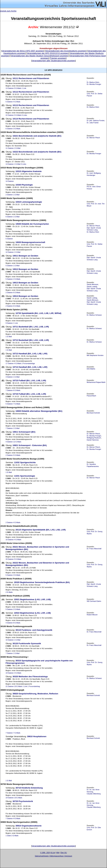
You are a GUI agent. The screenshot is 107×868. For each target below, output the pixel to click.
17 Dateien (10, 363)
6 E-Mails (17, 292)
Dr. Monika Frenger (94, 84)
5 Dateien (9, 102)
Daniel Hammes (93, 440)
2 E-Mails (17, 279)
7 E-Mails (17, 404)
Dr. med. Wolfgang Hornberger (94, 174)
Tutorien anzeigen (58, 58)
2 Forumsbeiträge (28, 363)
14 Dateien (10, 181)
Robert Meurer (92, 615)
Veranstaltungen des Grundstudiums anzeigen (66, 51)
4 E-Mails (17, 102)
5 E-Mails (18, 88)
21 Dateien (10, 686)
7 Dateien (9, 390)
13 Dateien (10, 88)
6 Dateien (9, 129)
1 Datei (8, 836)
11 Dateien (10, 148)
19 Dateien (10, 673)
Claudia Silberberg (94, 794)
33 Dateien (10, 559)
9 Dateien (9, 323)
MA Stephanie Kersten (95, 355)
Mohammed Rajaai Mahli (96, 382)
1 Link (24, 88)
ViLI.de (53, 853)
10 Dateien (10, 540)
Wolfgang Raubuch (94, 438)
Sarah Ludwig (92, 287)
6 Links (24, 115)
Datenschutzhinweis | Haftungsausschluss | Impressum (53, 856)
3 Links (24, 164)
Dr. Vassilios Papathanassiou (93, 465)
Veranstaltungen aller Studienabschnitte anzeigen (53, 61)
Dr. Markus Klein (93, 82)
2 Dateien (9, 195)
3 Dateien (9, 377)
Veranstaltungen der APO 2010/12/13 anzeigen (48, 53)
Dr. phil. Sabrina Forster (96, 120)
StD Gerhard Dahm (94, 601)
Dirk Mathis (91, 369)
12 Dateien (10, 252)
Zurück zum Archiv (8, 11)
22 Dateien (10, 115)
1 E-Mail (17, 148)
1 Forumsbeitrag (34, 686)
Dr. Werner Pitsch (93, 138)
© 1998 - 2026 (45, 853)
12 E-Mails (17, 442)
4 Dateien (9, 442)
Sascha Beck (57, 858)
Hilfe (58, 853)
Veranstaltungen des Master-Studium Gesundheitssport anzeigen (39, 56)
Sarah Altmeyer (92, 284)
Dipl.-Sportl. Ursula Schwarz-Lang (94, 229)
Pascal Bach (91, 396)
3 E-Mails (17, 129)
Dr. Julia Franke (93, 123)
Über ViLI (64, 853)
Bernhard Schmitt (93, 413)
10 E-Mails (18, 686)
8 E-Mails (17, 623)
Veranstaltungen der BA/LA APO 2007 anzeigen (23, 51)
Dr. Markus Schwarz (94, 315)
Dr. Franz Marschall (94, 549)
